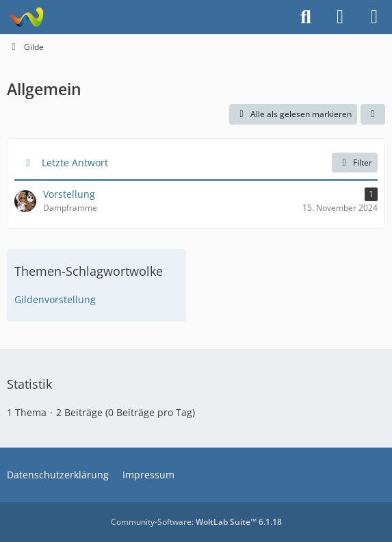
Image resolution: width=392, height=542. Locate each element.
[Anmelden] (340, 17)
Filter (355, 163)
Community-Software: (196, 522)
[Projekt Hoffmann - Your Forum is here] (26, 17)
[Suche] (306, 17)
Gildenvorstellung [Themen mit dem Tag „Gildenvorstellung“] (55, 299)
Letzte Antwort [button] (75, 163)
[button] (373, 114)
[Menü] (374, 17)
